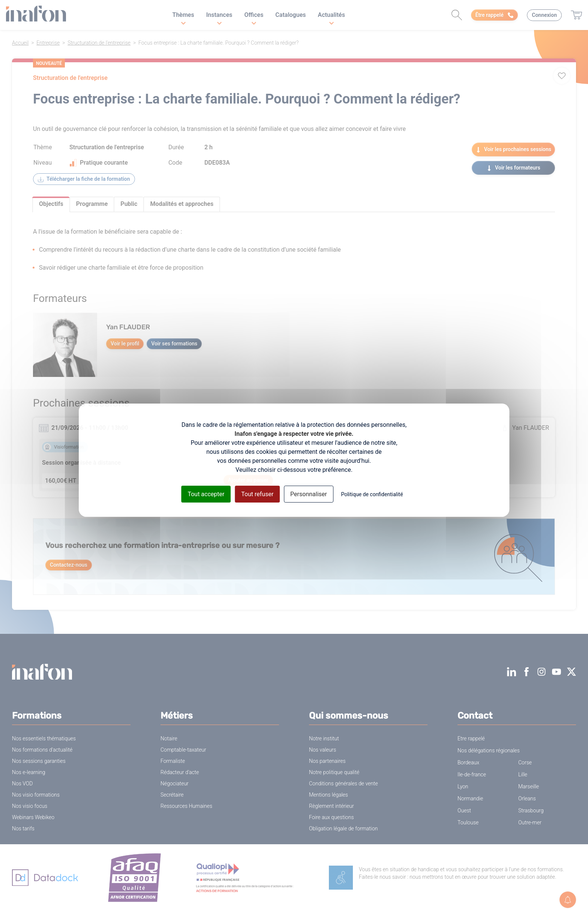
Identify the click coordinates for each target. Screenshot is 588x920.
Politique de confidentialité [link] (372, 494)
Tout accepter (206, 494)
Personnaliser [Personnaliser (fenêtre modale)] (309, 494)
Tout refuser (257, 494)
